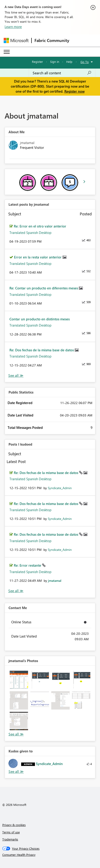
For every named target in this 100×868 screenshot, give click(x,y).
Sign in (55, 62)
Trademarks (10, 839)
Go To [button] (85, 62)
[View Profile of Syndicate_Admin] (60, 488)
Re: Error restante (28, 565)
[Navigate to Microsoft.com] (16, 40)
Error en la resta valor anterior (38, 257)
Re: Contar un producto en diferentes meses (44, 288)
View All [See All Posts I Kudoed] (16, 591)
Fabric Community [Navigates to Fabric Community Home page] (52, 40)
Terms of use (11, 832)
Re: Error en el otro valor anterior (40, 226)
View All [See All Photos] (16, 734)
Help (69, 62)
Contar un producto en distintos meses (40, 319)
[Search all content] (62, 73)
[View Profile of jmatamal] (55, 581)
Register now (74, 91)
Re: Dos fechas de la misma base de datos (42, 350)
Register (37, 62)
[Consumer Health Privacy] (50, 855)
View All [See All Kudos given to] (16, 772)
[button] (19, 680)
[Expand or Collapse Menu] (7, 52)
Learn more (13, 27)
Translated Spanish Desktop (30, 233)
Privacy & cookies (14, 825)
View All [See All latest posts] (16, 376)
